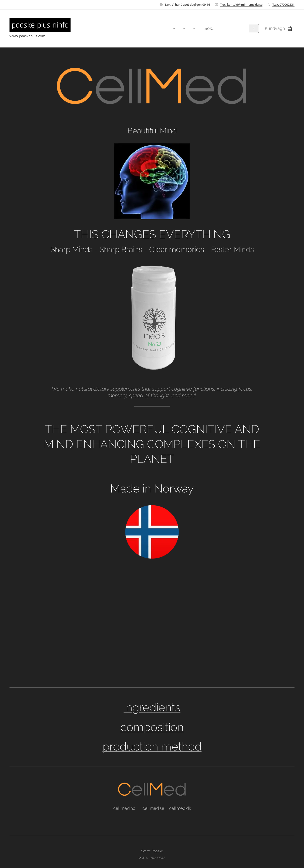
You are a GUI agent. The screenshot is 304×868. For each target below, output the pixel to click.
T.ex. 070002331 (283, 5)
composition (152, 727)
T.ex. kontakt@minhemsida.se (241, 5)
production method (152, 746)
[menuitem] (79, 28)
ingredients (152, 707)
